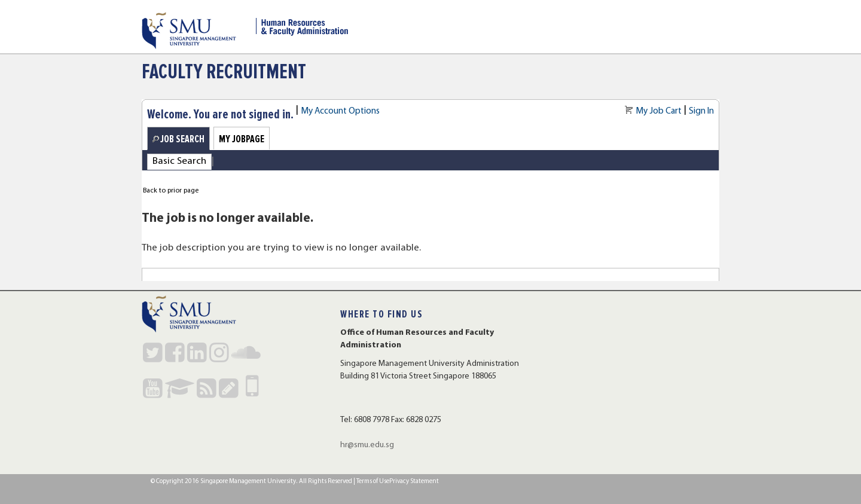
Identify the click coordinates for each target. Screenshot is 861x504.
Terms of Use (373, 482)
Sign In (701, 111)
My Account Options (340, 111)
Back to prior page (171, 191)
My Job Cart (659, 111)
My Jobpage (242, 139)
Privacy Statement (414, 482)
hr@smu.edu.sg (367, 445)
